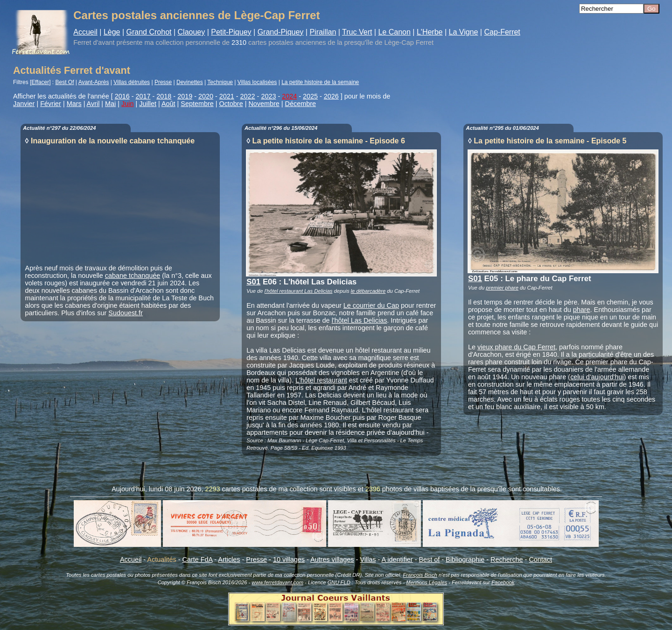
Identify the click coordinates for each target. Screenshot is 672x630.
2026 (331, 96)
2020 (206, 96)
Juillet (148, 104)
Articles (229, 559)
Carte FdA (198, 559)
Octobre (231, 104)
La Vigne (464, 32)
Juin (127, 104)
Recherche (507, 559)
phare (582, 310)
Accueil (85, 32)
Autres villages (332, 559)
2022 (248, 96)
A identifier (397, 559)
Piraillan (323, 32)
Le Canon (394, 32)
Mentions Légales (427, 582)
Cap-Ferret (502, 32)
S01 (253, 282)
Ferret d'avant (94, 42)
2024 (289, 96)
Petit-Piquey (231, 32)
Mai (110, 104)
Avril (93, 104)
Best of (429, 559)
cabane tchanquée (133, 276)
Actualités (161, 559)
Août (168, 104)
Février (51, 104)
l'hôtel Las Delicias (360, 320)
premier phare (502, 288)
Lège (112, 32)
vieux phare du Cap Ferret (516, 347)
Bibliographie (465, 559)
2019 (185, 96)
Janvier (24, 104)
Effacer (40, 82)
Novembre (264, 104)
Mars (74, 104)
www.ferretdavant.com (277, 582)
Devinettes (190, 82)
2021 (227, 96)
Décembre (301, 104)
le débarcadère (368, 291)
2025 (310, 96)
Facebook (503, 582)
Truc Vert (357, 32)
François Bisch (420, 575)
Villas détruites (132, 82)
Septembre (197, 104)
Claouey (192, 32)
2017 (143, 96)
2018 (164, 96)
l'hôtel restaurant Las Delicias (299, 291)
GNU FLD (339, 582)
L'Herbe (430, 32)
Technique (220, 82)
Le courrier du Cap (371, 305)
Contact (540, 559)
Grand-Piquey (281, 32)
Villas (368, 559)
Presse (163, 82)
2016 (122, 96)
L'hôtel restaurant (321, 380)
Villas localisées (257, 82)
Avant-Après (94, 82)
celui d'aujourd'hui (597, 377)
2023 (268, 96)
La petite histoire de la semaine (320, 82)
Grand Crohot (149, 32)
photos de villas (405, 489)
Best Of (65, 82)
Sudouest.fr (126, 313)
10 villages (289, 559)
